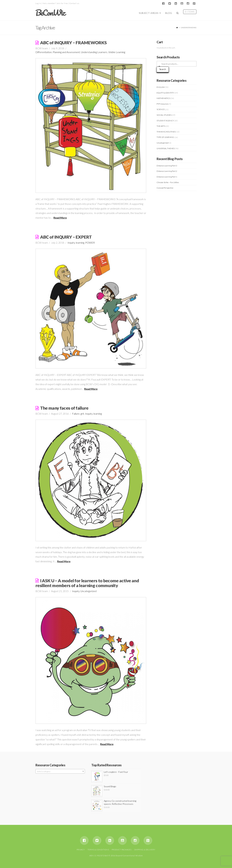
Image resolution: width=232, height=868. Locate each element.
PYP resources (162, 104)
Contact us (74, 3)
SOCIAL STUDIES (164, 115)
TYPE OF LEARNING (165, 137)
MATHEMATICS (163, 98)
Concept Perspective (165, 188)
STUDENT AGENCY (165, 121)
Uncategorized (88, 591)
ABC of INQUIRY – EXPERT (66, 237)
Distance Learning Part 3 (167, 166)
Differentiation (44, 52)
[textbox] (60, 771)
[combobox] (60, 771)
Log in (38, 3)
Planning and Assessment (66, 52)
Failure (76, 414)
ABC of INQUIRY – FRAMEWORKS (73, 43)
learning (80, 243)
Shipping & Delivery (145, 850)
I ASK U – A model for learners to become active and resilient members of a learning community (87, 583)
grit (82, 414)
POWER (90, 243)
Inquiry (71, 243)
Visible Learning (117, 52)
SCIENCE (161, 109)
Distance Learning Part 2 (167, 171)
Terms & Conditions (98, 850)
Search (163, 69)
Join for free (62, 3)
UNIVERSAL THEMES (166, 148)
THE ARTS (161, 126)
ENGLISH (161, 87)
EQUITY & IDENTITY (165, 93)
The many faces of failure (64, 408)
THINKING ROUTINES (166, 132)
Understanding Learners (94, 52)
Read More (60, 218)
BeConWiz (50, 13)
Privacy (81, 850)
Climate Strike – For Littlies (168, 182)
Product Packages (122, 850)
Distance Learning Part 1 (167, 177)
